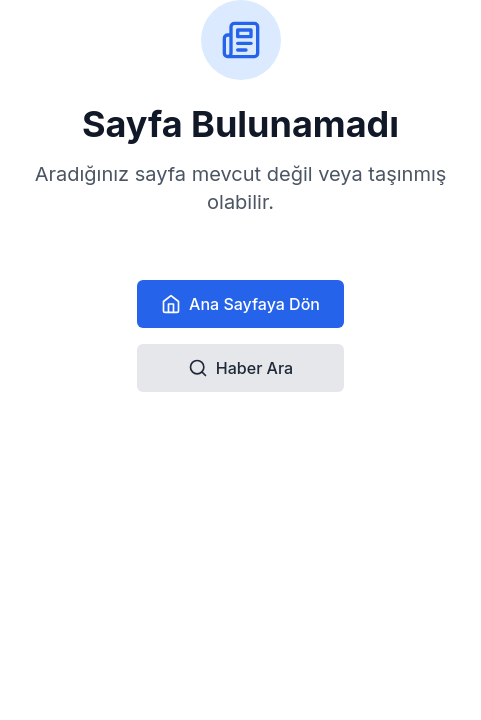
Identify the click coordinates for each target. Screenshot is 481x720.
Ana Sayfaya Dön (240, 304)
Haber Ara (240, 368)
